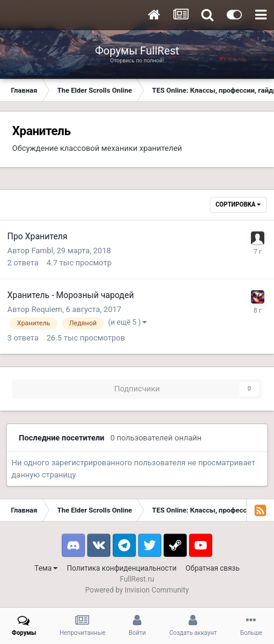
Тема (46, 568)
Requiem (47, 309)
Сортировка (238, 204)
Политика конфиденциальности (122, 568)
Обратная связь (212, 568)
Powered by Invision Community (137, 590)
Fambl (42, 251)
